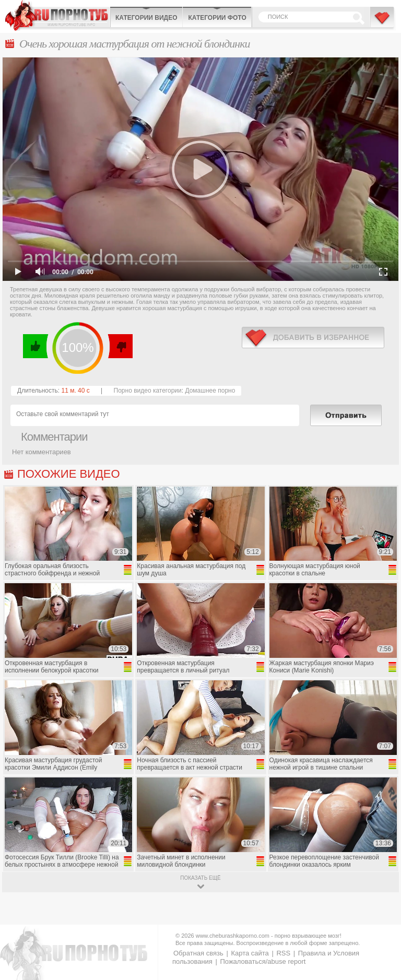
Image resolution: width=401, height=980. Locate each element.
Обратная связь (198, 953)
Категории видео (146, 18)
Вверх (381, 921)
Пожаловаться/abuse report (263, 961)
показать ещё (200, 878)
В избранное (383, 22)
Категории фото (217, 18)
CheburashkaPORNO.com (57, 15)
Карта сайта (250, 953)
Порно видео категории (148, 391)
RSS (283, 953)
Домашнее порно (210, 391)
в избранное (313, 338)
